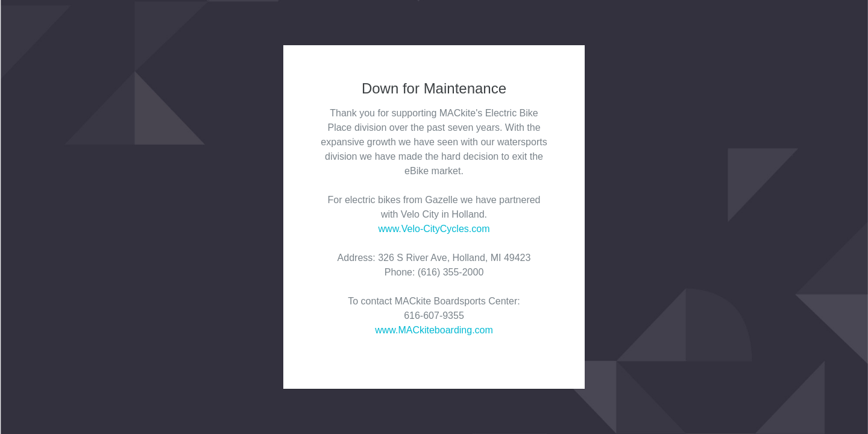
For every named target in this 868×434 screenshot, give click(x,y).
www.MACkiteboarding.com (434, 330)
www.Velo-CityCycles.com (434, 229)
